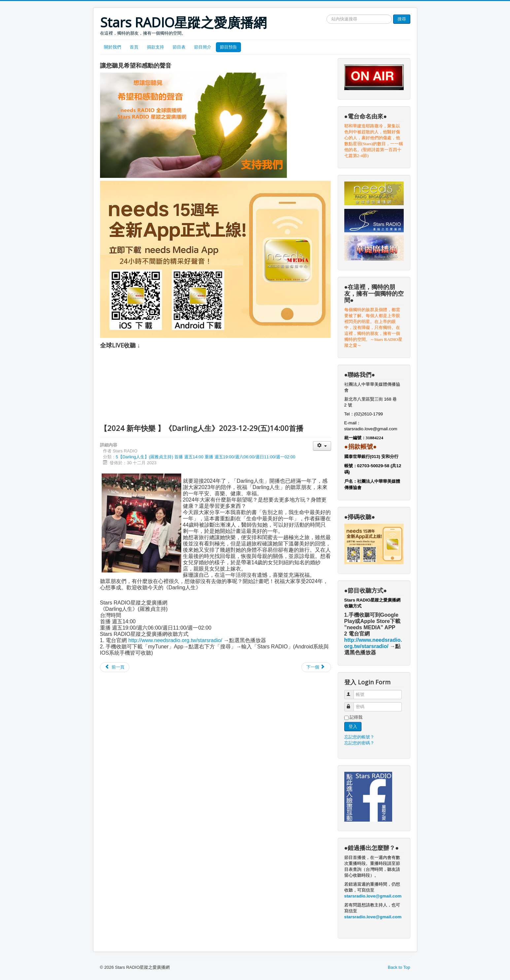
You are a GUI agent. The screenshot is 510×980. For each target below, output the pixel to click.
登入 (353, 726)
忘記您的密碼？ (359, 743)
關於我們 (113, 47)
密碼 (352, 704)
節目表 (179, 47)
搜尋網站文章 (327, 15)
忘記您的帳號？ (359, 737)
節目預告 (228, 47)
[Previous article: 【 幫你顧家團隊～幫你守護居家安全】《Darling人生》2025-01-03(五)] (115, 667)
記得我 (356, 717)
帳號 (352, 692)
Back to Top (399, 967)
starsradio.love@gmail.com (372, 429)
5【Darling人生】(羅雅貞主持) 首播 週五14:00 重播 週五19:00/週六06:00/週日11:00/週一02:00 (206, 457)
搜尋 (402, 19)
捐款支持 (155, 47)
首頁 (134, 47)
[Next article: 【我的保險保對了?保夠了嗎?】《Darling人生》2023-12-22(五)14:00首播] (316, 667)
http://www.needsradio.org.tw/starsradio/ (175, 640)
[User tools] (322, 446)
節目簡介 (203, 47)
